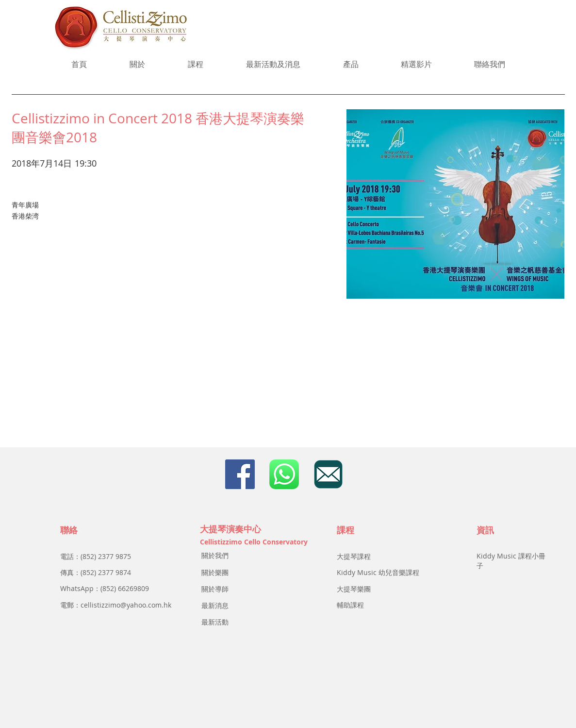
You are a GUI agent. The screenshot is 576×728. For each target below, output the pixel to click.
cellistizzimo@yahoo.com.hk (126, 605)
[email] (328, 474)
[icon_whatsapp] (284, 474)
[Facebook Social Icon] (240, 474)
